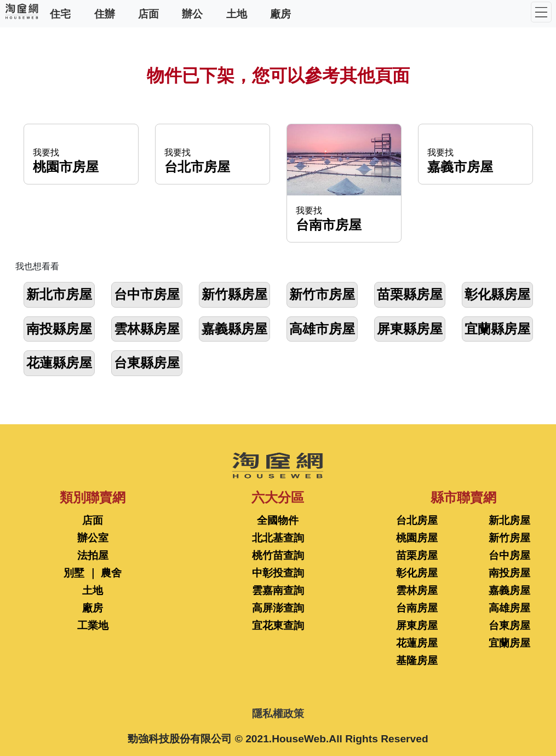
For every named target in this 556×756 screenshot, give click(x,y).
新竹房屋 (509, 538)
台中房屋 (509, 555)
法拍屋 (93, 555)
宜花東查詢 (278, 625)
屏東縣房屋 (410, 329)
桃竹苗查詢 (278, 555)
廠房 (280, 13)
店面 (148, 13)
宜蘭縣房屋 (497, 329)
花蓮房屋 (417, 643)
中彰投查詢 (278, 573)
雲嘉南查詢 (278, 590)
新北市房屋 (59, 294)
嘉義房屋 (509, 590)
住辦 (105, 13)
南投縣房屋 (59, 329)
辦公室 (93, 538)
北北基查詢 (278, 538)
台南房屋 (417, 608)
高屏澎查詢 (278, 608)
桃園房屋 (417, 538)
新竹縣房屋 (234, 294)
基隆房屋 (417, 660)
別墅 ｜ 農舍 (93, 573)
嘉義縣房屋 (234, 329)
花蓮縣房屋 (59, 363)
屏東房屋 (417, 625)
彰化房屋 (417, 573)
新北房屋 (509, 520)
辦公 (192, 13)
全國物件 (278, 520)
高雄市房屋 (322, 329)
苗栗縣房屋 (410, 294)
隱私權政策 (278, 714)
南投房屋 (509, 573)
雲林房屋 (417, 590)
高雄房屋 (509, 608)
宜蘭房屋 (509, 643)
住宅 (60, 13)
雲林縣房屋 (147, 329)
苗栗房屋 (417, 555)
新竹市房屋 (322, 294)
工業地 (93, 625)
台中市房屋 (147, 294)
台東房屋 (509, 625)
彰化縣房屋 (497, 294)
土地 (237, 13)
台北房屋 (417, 520)
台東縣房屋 (147, 363)
